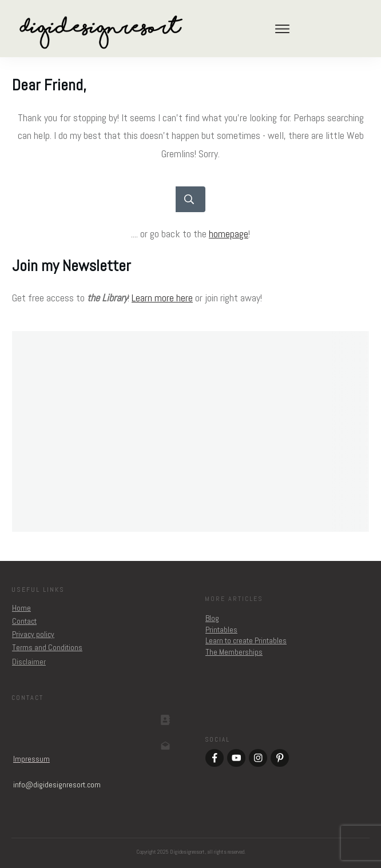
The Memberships (234, 652)
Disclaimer (29, 662)
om (57, 785)
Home (21, 608)
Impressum (31, 759)
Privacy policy (33, 634)
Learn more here (162, 298)
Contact (24, 621)
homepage (229, 234)
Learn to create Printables (246, 640)
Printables (221, 630)
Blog (212, 618)
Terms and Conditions (47, 647)
